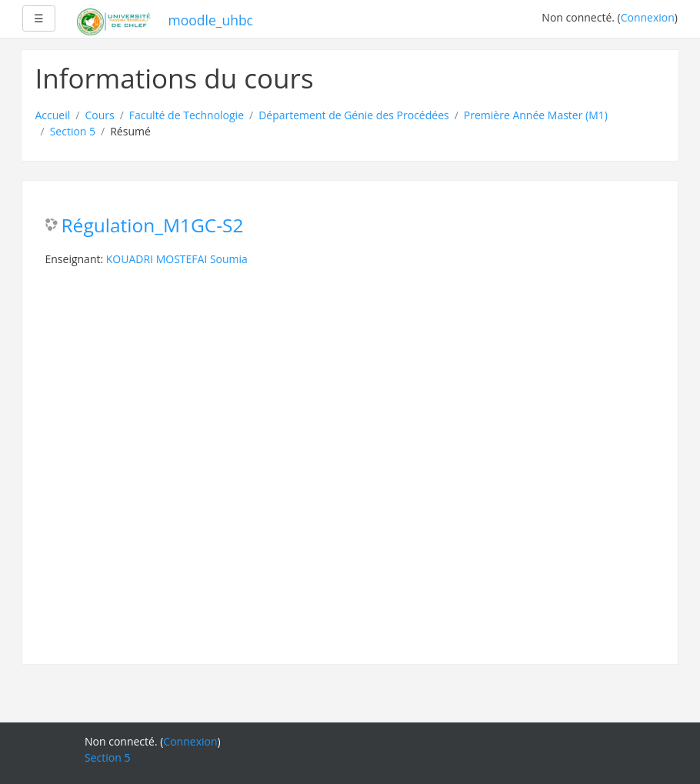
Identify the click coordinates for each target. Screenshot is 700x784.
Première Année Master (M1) (536, 115)
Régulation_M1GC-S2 (153, 226)
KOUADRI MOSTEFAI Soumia (177, 259)
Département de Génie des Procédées (354, 115)
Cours (99, 115)
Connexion (648, 17)
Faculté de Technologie (187, 115)
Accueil (53, 115)
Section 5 (73, 131)
